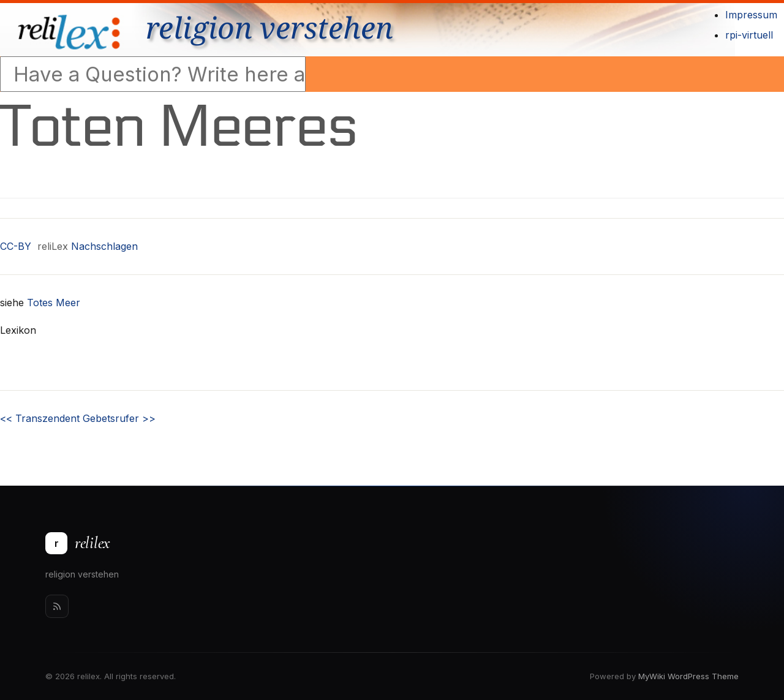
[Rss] (57, 606)
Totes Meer (54, 303)
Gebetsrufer (119, 418)
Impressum (751, 15)
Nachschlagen (104, 246)
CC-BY (16, 246)
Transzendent (40, 418)
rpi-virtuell (749, 35)
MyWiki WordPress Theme (688, 676)
